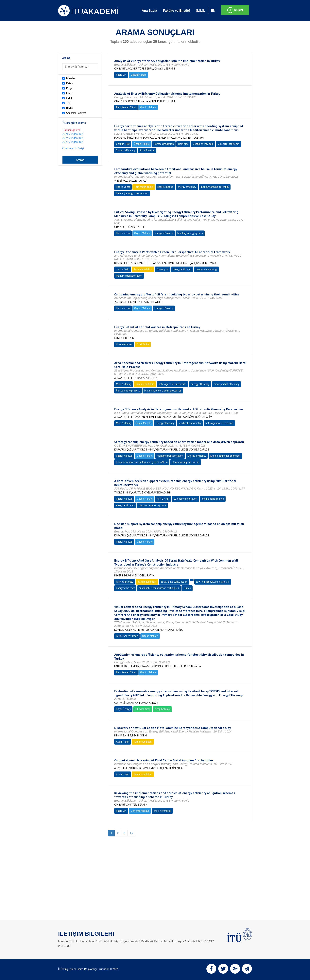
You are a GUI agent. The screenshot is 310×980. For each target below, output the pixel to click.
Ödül (69, 98)
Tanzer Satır (123, 269)
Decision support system (186, 462)
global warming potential (215, 187)
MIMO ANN (163, 499)
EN (213, 11)
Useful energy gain (203, 144)
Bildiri (70, 108)
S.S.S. (200, 11)
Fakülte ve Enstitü (176, 11)
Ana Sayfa (149, 11)
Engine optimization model (225, 456)
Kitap (69, 93)
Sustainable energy (207, 269)
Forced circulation (164, 144)
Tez (68, 103)
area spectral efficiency (226, 384)
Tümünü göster (71, 130)
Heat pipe (183, 144)
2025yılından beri (73, 138)
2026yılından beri (73, 134)
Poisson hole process (128, 391)
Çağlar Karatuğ (124, 456)
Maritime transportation (129, 276)
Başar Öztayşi (123, 709)
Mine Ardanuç (124, 384)
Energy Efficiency (164, 308)
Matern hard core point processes (163, 391)
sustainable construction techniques (159, 588)
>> (132, 833)
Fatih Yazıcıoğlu (125, 582)
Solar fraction (147, 150)
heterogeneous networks (172, 384)
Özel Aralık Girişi (73, 148)
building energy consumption (132, 193)
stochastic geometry (190, 423)
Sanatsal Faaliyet (76, 113)
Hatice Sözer (123, 187)
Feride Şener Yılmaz (127, 636)
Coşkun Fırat (123, 144)
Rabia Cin (121, 75)
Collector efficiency (229, 144)
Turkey (187, 588)
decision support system (152, 505)
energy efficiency (187, 187)
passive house (165, 187)
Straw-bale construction (174, 582)
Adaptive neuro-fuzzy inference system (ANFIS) (142, 462)
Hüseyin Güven (124, 344)
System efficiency (126, 150)
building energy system (190, 233)
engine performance (213, 499)
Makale (70, 78)
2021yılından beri (73, 142)
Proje (69, 88)
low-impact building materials (213, 582)
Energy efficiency (182, 269)
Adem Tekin (123, 742)
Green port (163, 269)
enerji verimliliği (162, 811)
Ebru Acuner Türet (126, 107)
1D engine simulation (185, 499)
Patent (70, 83)
